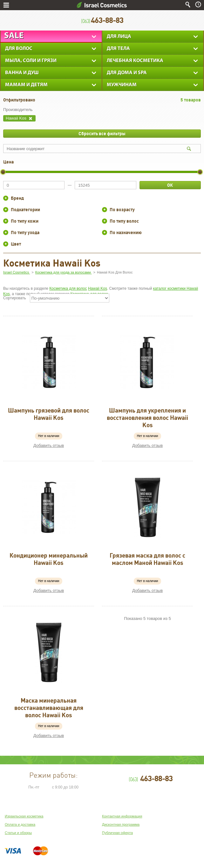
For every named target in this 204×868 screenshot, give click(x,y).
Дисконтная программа (121, 824)
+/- (6, 198)
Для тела (118, 49)
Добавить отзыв (49, 445)
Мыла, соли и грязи (31, 61)
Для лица (119, 37)
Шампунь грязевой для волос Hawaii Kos (49, 414)
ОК (170, 185)
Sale (14, 36)
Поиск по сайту (188, 5)
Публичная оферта (117, 833)
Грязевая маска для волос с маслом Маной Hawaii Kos (147, 559)
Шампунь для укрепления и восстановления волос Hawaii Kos (147, 418)
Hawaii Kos (98, 288)
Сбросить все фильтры (102, 134)
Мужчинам (122, 85)
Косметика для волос (68, 288)
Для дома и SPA (127, 73)
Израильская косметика (24, 816)
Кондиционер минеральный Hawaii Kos (49, 559)
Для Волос (19, 49)
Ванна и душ (22, 73)
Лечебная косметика (135, 61)
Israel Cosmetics (102, 5)
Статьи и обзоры (18, 833)
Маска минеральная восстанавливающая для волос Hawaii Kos (49, 708)
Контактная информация (122, 816)
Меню (6, 5)
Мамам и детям (26, 85)
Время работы (198, 5)
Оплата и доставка (20, 824)
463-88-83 (102, 21)
